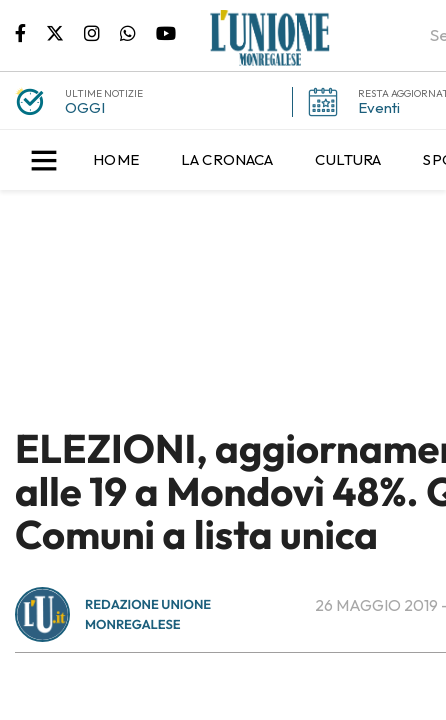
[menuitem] (116, 160)
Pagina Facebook (30, 32)
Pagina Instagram (102, 32)
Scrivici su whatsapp (138, 32)
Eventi (379, 107)
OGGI (85, 107)
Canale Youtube (166, 32)
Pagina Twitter (65, 32)
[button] (44, 160)
